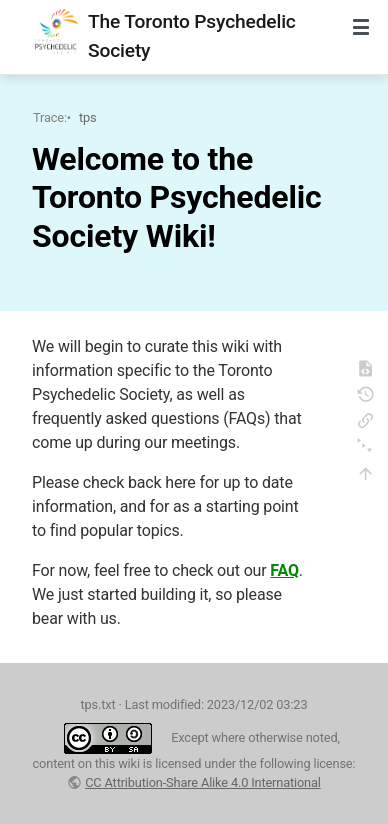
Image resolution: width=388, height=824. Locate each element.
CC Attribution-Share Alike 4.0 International (203, 782)
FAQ (284, 570)
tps (88, 117)
